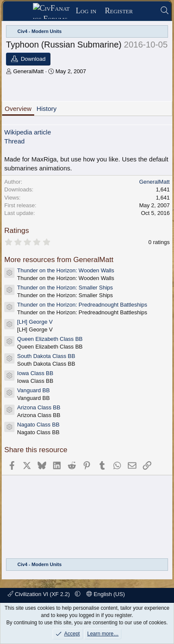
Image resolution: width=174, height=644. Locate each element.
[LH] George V (35, 322)
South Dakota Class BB (46, 356)
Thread (15, 141)
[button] (78, 594)
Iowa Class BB (35, 373)
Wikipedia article (28, 132)
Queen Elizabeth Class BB (50, 339)
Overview (18, 109)
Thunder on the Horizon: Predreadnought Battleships (82, 305)
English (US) (106, 594)
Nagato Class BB (38, 425)
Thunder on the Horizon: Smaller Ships (65, 288)
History (47, 109)
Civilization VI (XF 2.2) (40, 594)
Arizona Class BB (39, 407)
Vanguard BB (33, 390)
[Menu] (21, 11)
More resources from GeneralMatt (59, 260)
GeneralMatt (29, 71)
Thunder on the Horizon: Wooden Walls (66, 270)
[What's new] (146, 11)
